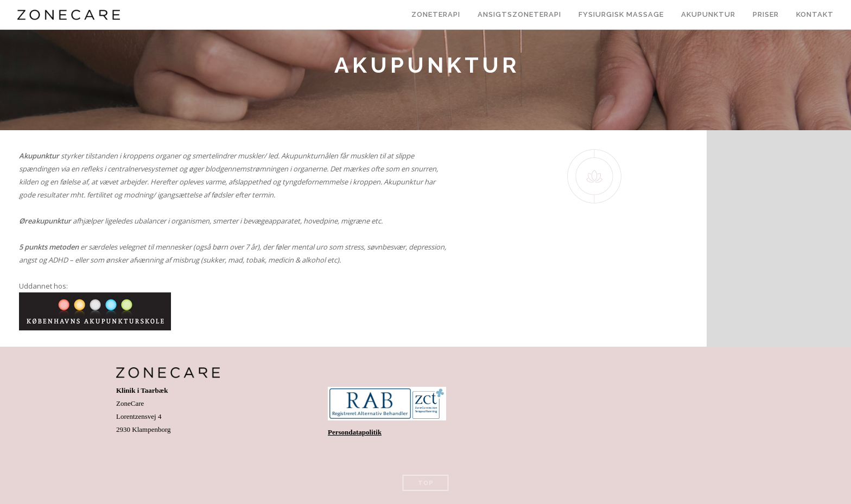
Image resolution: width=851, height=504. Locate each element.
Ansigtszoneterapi (519, 14)
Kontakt (815, 14)
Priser (766, 14)
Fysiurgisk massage (621, 14)
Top (426, 483)
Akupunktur (708, 14)
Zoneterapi (436, 14)
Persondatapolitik (355, 432)
